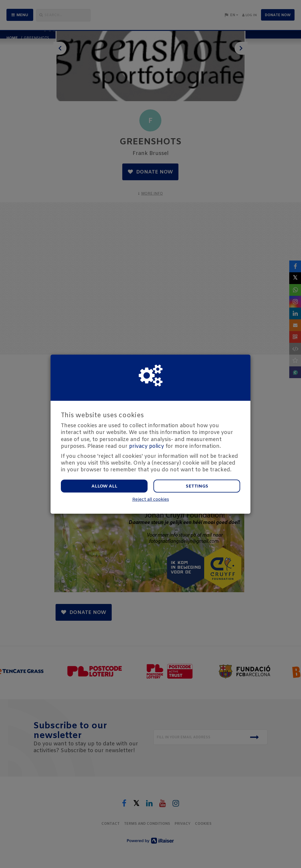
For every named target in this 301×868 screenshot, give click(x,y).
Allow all (104, 486)
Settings (197, 486)
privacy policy (147, 446)
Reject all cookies (151, 500)
